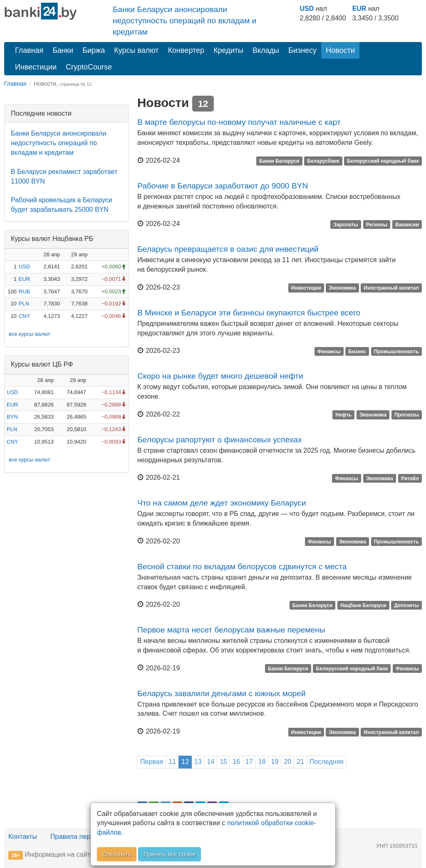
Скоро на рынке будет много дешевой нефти (220, 376)
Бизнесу (302, 50)
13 (198, 762)
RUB (24, 291)
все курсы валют (30, 334)
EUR (359, 9)
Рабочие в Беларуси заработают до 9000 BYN (223, 186)
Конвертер (186, 50)
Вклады (266, 50)
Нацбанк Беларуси (363, 605)
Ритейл (410, 478)
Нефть (343, 415)
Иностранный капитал (391, 288)
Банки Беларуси (279, 161)
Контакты (23, 837)
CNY (24, 316)
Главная (29, 50)
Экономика (342, 288)
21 (300, 762)
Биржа (94, 50)
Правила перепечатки (84, 837)
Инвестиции (36, 67)
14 (211, 762)
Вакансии (407, 224)
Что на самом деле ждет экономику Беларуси (222, 503)
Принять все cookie (170, 854)
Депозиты (407, 605)
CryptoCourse (89, 67)
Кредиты (228, 50)
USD (307, 9)
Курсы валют (136, 50)
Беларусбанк (323, 161)
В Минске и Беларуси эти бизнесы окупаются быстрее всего (249, 313)
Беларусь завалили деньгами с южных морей (222, 693)
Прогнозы (407, 415)
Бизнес (357, 351)
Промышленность (396, 351)
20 (287, 762)
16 (236, 762)
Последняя (327, 762)
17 (249, 762)
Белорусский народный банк (383, 161)
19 (275, 762)
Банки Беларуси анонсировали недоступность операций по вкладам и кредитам (185, 21)
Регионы (377, 224)
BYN (12, 417)
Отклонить (117, 854)
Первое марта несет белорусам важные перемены (231, 630)
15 (223, 762)
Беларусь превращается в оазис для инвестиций (228, 249)
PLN (24, 304)
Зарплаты (346, 224)
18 (262, 762)
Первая (152, 762)
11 (172, 762)
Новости (340, 50)
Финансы (329, 351)
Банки (63, 50)
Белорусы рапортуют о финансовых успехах (220, 440)
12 (185, 762)
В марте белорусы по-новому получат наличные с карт (239, 122)
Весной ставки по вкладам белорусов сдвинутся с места (242, 567)
